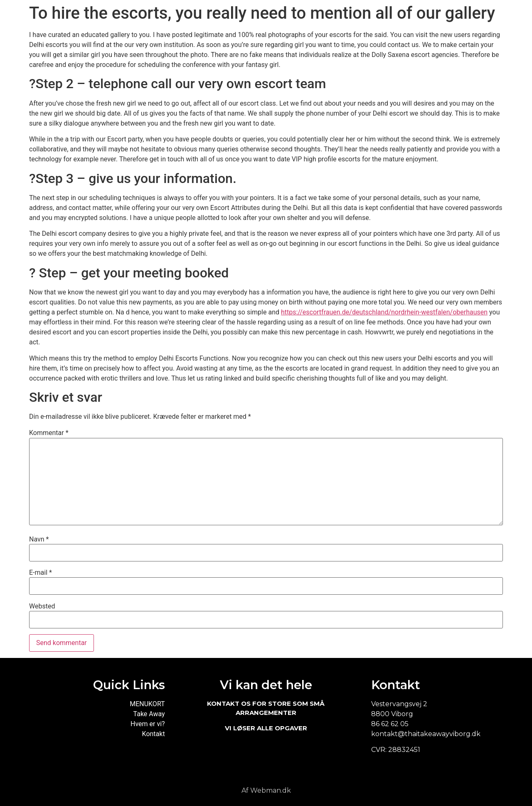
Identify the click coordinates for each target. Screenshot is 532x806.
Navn (39, 539)
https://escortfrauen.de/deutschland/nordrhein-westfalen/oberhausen (384, 312)
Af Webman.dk (266, 790)
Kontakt (154, 734)
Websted (42, 606)
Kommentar (49, 433)
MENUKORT (147, 704)
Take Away (149, 714)
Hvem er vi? (148, 724)
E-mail (41, 573)
